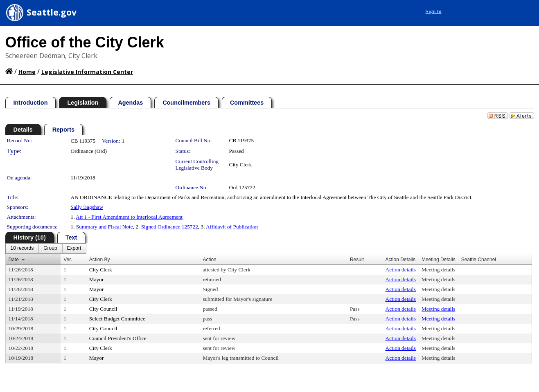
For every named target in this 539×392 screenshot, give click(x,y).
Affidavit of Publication (232, 227)
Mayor (97, 279)
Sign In (434, 11)
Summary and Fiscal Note (105, 227)
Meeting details (439, 270)
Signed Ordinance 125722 (170, 227)
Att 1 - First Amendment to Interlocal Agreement (129, 217)
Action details (401, 270)
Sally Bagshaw (87, 207)
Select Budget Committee (117, 319)
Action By (100, 260)
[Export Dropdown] (74, 249)
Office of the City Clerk (85, 42)
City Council (103, 309)
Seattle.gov (52, 12)
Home (27, 72)
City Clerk (241, 165)
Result (357, 260)
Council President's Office (118, 338)
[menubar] (46, 249)
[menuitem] (22, 249)
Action (209, 260)
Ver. (68, 260)
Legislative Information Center (87, 72)
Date (14, 260)
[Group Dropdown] (50, 249)
